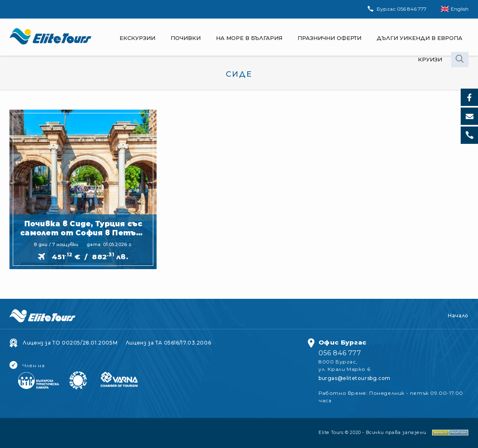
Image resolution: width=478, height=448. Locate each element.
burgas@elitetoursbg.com (355, 378)
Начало (458, 315)
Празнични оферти (329, 38)
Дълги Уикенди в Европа (419, 38)
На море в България (249, 38)
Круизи (430, 59)
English (455, 9)
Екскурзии (137, 38)
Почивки (186, 38)
